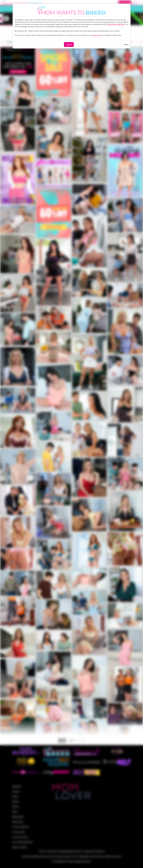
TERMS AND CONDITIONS (116, 24)
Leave (126, 44)
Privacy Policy (97, 35)
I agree (69, 45)
